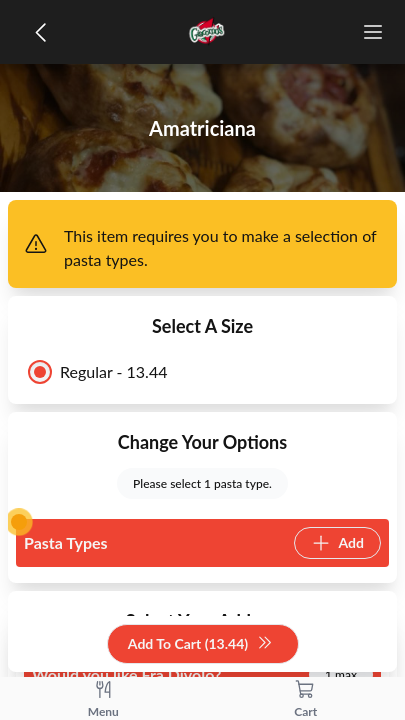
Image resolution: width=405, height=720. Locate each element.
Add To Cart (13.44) (200, 644)
